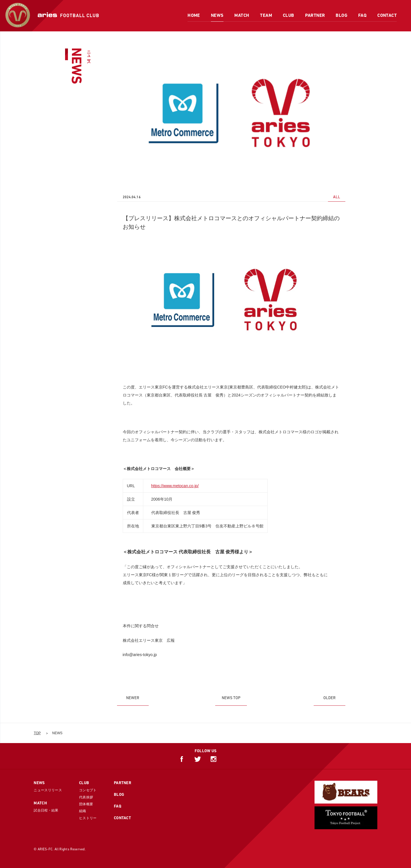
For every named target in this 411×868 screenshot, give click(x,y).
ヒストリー (88, 818)
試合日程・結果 (46, 810)
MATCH (242, 15)
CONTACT (387, 15)
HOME (194, 15)
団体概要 (86, 804)
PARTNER (315, 15)
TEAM (266, 15)
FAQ (362, 15)
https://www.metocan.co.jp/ (175, 486)
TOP (37, 733)
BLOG (342, 15)
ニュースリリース (48, 790)
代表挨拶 (86, 797)
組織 (83, 811)
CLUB (289, 15)
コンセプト (88, 790)
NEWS (217, 15)
